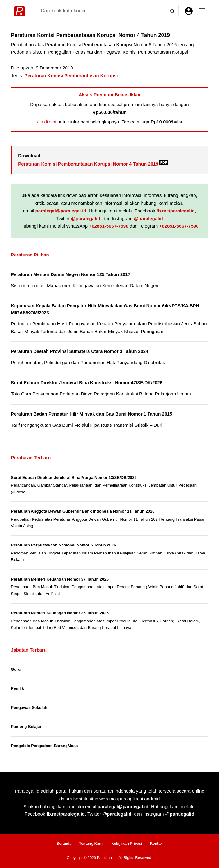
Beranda (64, 844)
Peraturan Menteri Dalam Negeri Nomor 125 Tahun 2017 (71, 274)
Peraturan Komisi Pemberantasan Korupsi (71, 76)
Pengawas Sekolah (29, 708)
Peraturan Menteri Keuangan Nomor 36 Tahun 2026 (60, 613)
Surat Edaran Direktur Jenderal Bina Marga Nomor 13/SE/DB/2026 (74, 477)
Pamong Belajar (26, 726)
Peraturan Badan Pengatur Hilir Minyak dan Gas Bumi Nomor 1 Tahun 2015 (91, 414)
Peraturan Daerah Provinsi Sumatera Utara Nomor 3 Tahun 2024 (80, 351)
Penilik (17, 688)
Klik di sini (46, 122)
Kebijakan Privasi (127, 844)
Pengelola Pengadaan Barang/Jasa (44, 746)
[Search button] (172, 11)
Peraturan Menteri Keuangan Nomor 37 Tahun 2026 (60, 579)
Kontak (156, 844)
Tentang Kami (91, 844)
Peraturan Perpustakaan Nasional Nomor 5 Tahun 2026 (63, 545)
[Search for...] (101, 11)
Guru (16, 669)
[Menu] (202, 11)
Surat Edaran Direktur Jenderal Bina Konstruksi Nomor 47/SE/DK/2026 (87, 383)
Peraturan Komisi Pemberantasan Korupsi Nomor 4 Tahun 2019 (93, 164)
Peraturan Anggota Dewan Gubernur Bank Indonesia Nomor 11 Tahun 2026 (83, 511)
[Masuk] (189, 11)
